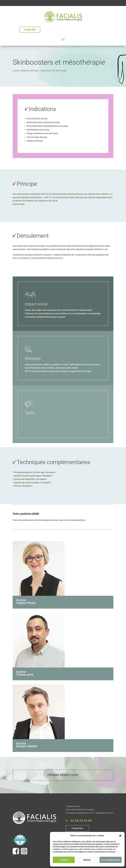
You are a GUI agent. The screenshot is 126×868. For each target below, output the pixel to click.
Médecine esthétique (30, 70)
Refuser (87, 860)
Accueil (16, 70)
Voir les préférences (111, 860)
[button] (120, 836)
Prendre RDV (30, 30)
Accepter (64, 860)
